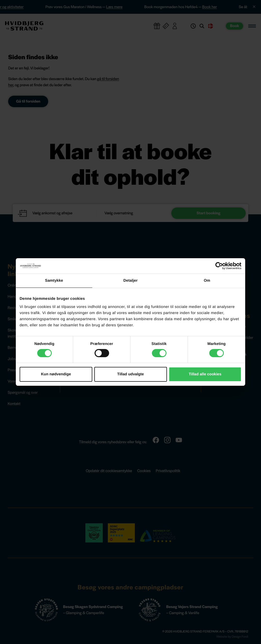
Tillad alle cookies (205, 374)
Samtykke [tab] (54, 281)
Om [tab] (207, 281)
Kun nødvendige (56, 374)
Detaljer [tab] (130, 281)
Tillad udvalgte (131, 374)
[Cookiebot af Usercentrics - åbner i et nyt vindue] (219, 266)
